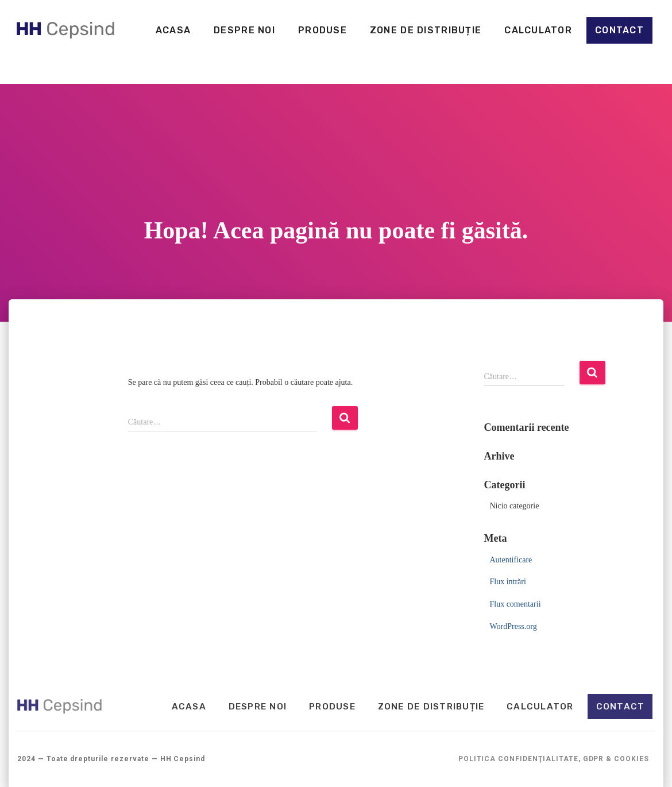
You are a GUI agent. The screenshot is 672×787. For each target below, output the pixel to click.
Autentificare (511, 560)
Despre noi (244, 30)
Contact (619, 30)
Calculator (538, 30)
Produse (322, 30)
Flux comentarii (515, 604)
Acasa (173, 30)
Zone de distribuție (425, 30)
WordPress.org (513, 626)
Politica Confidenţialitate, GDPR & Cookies (554, 759)
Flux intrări (507, 582)
